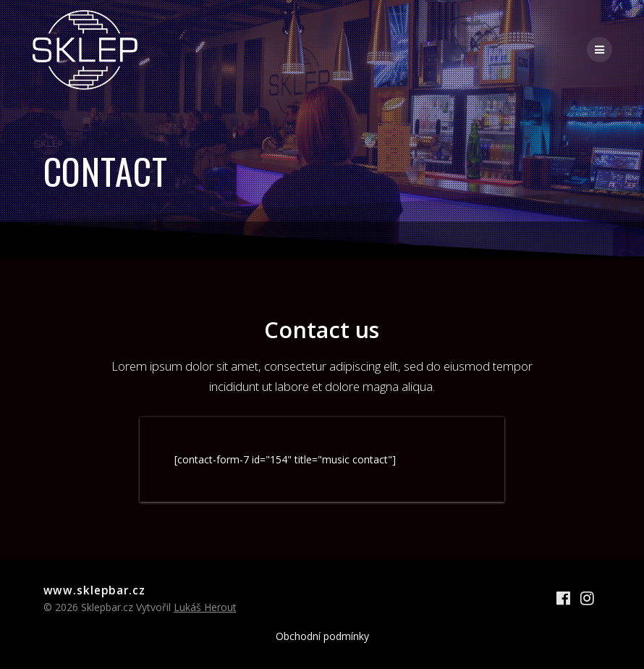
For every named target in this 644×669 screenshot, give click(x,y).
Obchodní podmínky (322, 636)
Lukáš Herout (205, 607)
